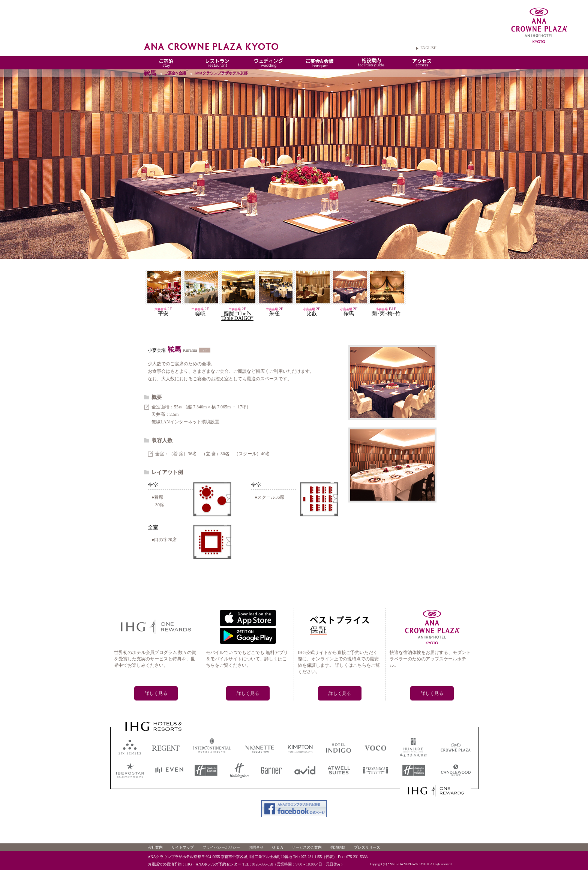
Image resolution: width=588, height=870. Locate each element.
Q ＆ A (278, 847)
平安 (163, 314)
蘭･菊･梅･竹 (386, 314)
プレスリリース (367, 847)
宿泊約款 (338, 847)
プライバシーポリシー (221, 847)
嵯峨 (200, 314)
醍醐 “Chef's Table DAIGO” (237, 316)
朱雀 (274, 314)
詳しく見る (156, 693)
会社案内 (155, 847)
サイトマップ (183, 847)
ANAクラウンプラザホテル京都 (221, 73)
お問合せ (256, 847)
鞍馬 (349, 314)
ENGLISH (428, 48)
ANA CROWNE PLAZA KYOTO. (409, 864)
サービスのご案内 (307, 847)
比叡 (312, 314)
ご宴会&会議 (175, 73)
